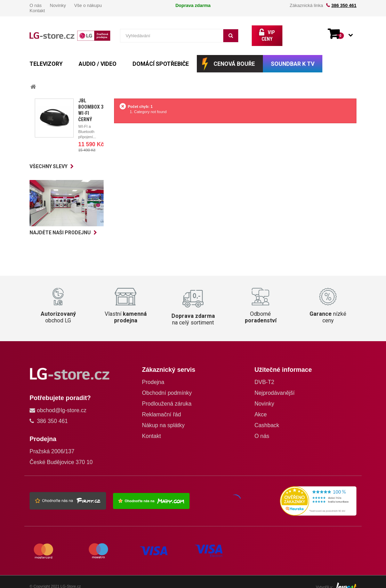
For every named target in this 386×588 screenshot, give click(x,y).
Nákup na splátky (163, 419)
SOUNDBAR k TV (293, 58)
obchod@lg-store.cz (62, 404)
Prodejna (153, 376)
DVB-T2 (264, 376)
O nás (36, 5)
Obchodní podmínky (167, 387)
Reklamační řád (161, 408)
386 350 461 (344, 5)
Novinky (58, 5)
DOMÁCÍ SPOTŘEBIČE (161, 58)
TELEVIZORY (46, 58)
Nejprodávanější (275, 387)
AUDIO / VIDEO (98, 58)
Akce (261, 408)
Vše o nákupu (88, 5)
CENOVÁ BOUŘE (234, 58)
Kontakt (37, 11)
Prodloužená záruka (167, 397)
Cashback (267, 419)
